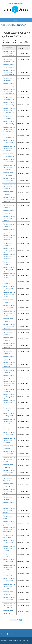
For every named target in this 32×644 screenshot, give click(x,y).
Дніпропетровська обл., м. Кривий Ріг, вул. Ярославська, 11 (9, 574)
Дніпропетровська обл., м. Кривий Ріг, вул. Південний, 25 (9, 288)
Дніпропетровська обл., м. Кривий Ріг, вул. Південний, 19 (9, 269)
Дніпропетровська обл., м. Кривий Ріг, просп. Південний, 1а (9, 206)
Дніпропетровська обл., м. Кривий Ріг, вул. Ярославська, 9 (9, 567)
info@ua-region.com (16, 4)
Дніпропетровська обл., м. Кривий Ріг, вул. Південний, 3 (9, 212)
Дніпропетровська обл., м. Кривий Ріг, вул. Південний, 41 (9, 364)
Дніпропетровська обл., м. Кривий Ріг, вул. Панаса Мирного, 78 (9, 168)
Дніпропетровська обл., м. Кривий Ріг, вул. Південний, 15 (9, 244)
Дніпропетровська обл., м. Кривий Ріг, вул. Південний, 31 (9, 333)
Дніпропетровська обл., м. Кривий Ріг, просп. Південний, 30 (9, 320)
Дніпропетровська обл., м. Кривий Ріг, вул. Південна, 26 (9, 193)
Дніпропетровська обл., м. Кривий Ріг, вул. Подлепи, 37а (9, 409)
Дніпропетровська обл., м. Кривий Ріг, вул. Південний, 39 (9, 352)
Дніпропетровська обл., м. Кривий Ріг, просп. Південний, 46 (9, 390)
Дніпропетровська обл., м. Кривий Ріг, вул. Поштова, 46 (9, 434)
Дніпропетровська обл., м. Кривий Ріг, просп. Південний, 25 (9, 295)
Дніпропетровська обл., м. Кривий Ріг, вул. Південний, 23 (9, 282)
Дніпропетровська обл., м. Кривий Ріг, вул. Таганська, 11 (9, 510)
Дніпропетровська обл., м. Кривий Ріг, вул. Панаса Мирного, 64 (9, 79)
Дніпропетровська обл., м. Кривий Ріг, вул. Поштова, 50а (9, 453)
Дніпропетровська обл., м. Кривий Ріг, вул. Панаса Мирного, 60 (9, 53)
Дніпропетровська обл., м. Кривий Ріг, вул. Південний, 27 (9, 301)
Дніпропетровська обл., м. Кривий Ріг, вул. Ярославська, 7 (9, 561)
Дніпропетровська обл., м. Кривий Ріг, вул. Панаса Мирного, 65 (9, 85)
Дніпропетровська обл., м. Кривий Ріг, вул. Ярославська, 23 (9, 612)
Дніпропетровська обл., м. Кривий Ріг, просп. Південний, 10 (9, 225)
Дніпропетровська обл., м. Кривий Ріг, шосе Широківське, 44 (9, 536)
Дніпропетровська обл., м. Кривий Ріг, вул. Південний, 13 (9, 237)
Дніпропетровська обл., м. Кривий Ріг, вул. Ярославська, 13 (9, 580)
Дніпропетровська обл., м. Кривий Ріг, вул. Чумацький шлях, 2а (9, 523)
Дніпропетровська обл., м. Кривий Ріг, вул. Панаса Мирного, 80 (9, 180)
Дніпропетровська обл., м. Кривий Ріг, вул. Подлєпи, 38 (9, 428)
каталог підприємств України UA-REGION (19, 641)
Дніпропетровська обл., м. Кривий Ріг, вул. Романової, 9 (9, 479)
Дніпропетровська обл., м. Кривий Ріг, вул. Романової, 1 (9, 472)
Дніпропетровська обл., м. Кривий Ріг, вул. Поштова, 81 (9, 460)
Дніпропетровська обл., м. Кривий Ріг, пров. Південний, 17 (9, 256)
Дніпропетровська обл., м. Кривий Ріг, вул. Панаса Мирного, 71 (9, 123)
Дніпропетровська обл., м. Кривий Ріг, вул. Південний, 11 (9, 231)
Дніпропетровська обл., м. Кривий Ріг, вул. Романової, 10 (9, 485)
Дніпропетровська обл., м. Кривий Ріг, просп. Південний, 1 (9, 199)
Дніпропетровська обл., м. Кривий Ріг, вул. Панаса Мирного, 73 (9, 136)
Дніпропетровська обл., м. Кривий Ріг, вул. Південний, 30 (9, 314)
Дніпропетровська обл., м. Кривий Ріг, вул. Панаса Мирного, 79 (9, 174)
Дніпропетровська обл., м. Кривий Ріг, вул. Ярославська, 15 (9, 587)
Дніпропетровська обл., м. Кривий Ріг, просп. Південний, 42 (9, 371)
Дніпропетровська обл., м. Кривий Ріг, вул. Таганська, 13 (9, 517)
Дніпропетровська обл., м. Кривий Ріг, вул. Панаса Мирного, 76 (9, 155)
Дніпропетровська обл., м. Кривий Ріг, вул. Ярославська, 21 (9, 606)
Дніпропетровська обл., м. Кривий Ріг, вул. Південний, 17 (9, 263)
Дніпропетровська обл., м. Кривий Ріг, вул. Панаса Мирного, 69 (9, 110)
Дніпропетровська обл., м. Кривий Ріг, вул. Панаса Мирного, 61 (9, 60)
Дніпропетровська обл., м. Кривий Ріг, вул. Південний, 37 (9, 345)
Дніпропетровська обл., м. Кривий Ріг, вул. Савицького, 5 (9, 491)
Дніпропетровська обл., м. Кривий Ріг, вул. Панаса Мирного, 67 (9, 98)
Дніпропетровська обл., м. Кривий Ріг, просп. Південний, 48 (9, 396)
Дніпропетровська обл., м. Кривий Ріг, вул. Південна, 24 (9, 187)
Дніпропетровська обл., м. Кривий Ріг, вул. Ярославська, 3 (9, 548)
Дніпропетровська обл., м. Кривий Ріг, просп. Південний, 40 (9, 358)
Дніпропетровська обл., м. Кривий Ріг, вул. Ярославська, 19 (9, 599)
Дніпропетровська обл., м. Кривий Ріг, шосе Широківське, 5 (9, 529)
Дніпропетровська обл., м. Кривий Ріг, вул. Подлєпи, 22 (9, 415)
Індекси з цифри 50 (6, 26)
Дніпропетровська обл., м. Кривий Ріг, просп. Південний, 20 (9, 275)
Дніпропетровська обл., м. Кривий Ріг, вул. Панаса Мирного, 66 (9, 91)
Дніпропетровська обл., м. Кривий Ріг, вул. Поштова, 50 (9, 447)
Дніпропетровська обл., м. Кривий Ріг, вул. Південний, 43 (9, 377)
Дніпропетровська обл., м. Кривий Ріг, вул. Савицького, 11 (9, 498)
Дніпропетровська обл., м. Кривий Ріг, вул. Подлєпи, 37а (9, 421)
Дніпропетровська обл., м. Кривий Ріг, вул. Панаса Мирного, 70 (9, 117)
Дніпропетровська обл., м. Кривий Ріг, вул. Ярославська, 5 (9, 555)
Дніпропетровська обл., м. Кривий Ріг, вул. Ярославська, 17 (9, 593)
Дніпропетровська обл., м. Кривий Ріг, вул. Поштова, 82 (9, 466)
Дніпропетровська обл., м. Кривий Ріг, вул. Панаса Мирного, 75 (9, 148)
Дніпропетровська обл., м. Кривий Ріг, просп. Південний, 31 (9, 326)
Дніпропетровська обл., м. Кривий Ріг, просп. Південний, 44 (9, 383)
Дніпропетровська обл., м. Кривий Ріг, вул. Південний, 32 (9, 339)
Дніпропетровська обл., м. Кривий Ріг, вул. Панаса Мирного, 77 (9, 161)
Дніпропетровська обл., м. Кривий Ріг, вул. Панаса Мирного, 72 (9, 129)
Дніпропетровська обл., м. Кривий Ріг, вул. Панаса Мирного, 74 (9, 142)
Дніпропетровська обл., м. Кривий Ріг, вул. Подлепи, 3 (9, 402)
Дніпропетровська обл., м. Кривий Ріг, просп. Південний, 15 (9, 250)
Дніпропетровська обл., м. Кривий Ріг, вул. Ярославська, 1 (9, 542)
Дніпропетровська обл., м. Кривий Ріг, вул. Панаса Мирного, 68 (9, 104)
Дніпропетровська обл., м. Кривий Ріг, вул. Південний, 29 (9, 307)
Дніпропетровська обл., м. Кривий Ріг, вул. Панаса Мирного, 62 (9, 66)
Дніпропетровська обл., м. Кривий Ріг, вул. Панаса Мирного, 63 (9, 72)
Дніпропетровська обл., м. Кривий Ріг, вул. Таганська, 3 (9, 504)
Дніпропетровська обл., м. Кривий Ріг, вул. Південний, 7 (9, 218)
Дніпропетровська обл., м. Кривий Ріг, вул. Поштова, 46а (9, 441)
